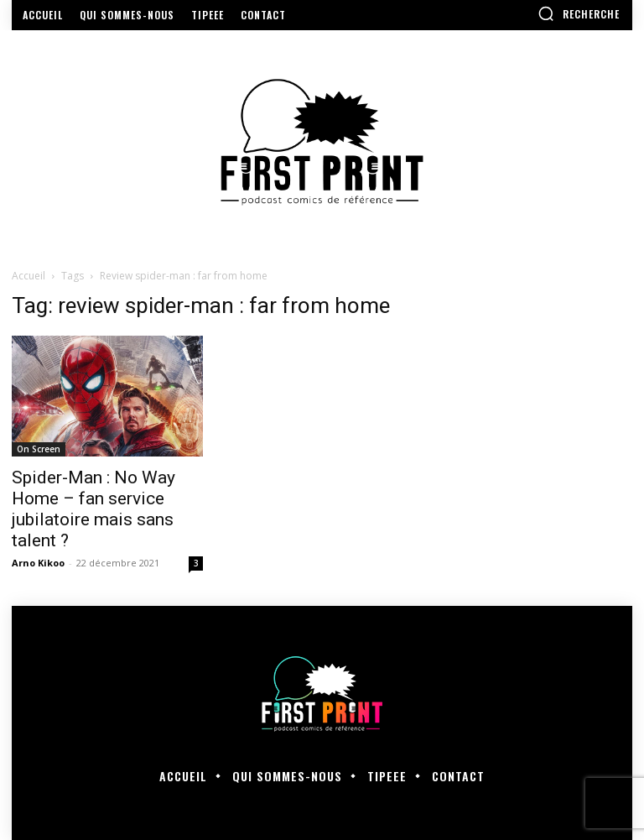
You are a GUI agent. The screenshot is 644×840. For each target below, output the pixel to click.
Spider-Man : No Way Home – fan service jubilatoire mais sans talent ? (93, 509)
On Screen (39, 449)
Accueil (29, 276)
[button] (579, 13)
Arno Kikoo (38, 563)
